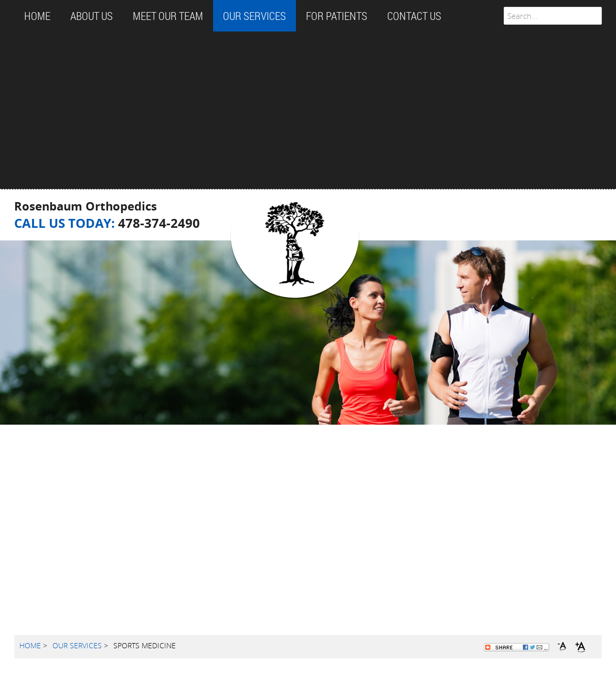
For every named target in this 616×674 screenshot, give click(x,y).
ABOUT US (92, 16)
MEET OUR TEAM (168, 16)
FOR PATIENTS (337, 16)
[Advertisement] (308, 110)
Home (37, 16)
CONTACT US (414, 16)
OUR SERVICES (254, 16)
